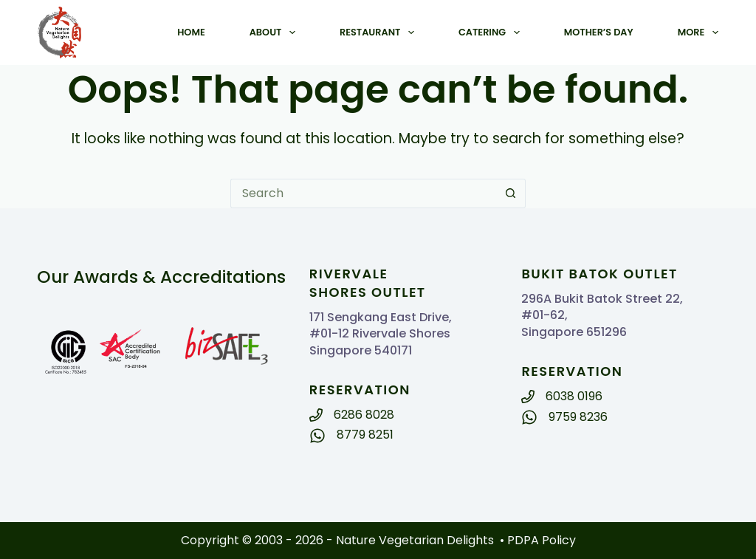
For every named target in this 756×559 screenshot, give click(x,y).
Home (191, 32)
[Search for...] (363, 193)
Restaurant (380, 32)
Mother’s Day (599, 32)
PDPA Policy (542, 540)
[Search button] (511, 193)
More (698, 32)
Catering (492, 32)
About (275, 32)
